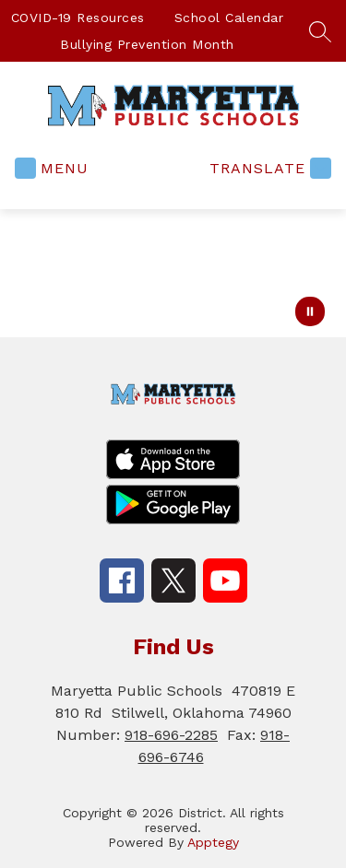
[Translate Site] (268, 168)
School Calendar (229, 18)
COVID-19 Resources (78, 18)
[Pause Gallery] (310, 311)
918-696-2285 (171, 735)
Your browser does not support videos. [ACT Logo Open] (173, 273)
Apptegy (213, 842)
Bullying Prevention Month (147, 44)
